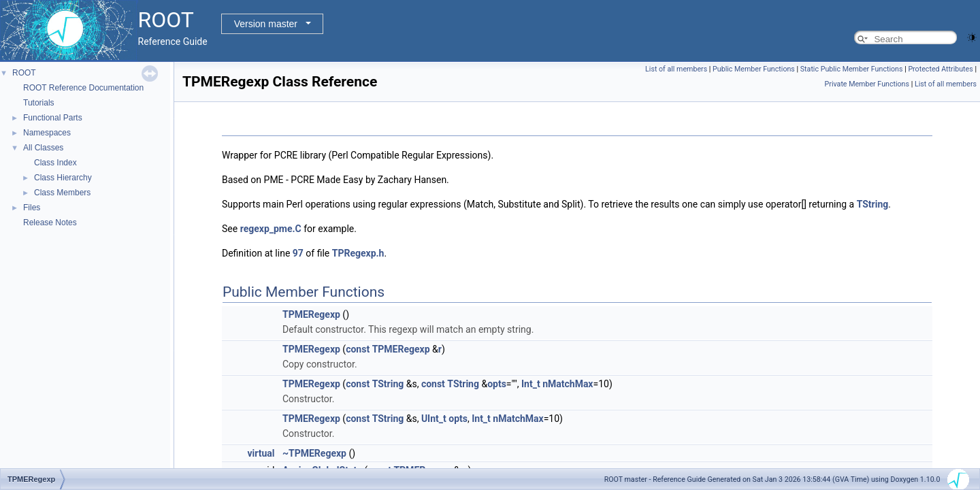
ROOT (24, 73)
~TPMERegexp (314, 453)
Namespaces (47, 133)
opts (497, 384)
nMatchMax (568, 384)
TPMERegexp (311, 314)
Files (32, 208)
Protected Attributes (940, 69)
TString (873, 204)
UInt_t (434, 419)
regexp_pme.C (271, 229)
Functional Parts (53, 118)
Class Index (55, 163)
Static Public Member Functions (852, 69)
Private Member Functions (867, 84)
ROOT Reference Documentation (83, 88)
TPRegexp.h (358, 253)
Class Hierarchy (63, 178)
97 (298, 253)
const (358, 349)
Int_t (531, 384)
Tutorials (39, 103)
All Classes (43, 148)
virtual (261, 453)
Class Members (62, 193)
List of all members (676, 69)
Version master (266, 24)
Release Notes (50, 223)
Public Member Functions (754, 69)
